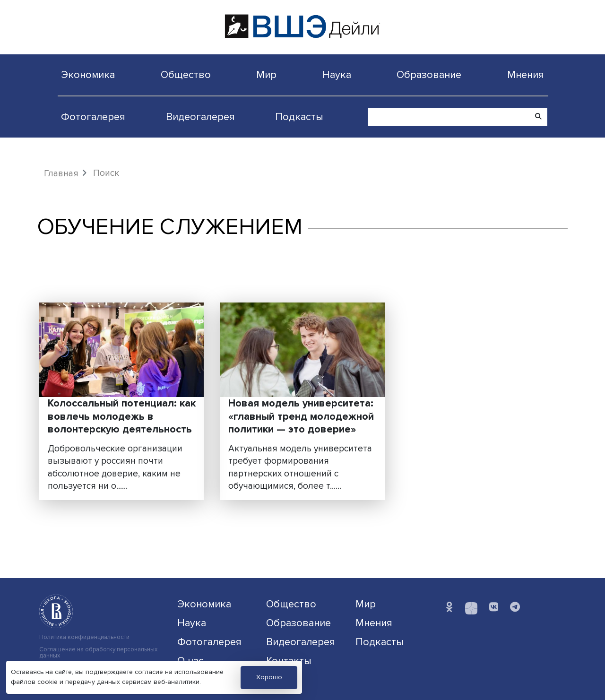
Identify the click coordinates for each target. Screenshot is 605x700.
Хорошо (269, 677)
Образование (429, 75)
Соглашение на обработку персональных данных (98, 653)
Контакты (289, 661)
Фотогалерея (93, 117)
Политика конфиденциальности (84, 637)
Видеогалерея (200, 117)
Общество (186, 75)
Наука (337, 75)
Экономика (88, 75)
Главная (61, 173)
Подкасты (299, 117)
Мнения (526, 75)
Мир (266, 75)
